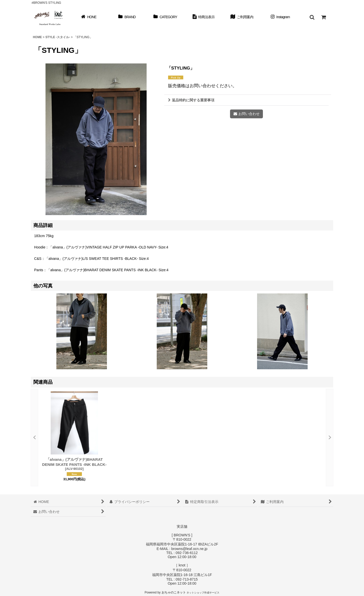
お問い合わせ (202, 86)
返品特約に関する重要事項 (191, 100)
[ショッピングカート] (324, 17)
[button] (312, 17)
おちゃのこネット (174, 592)
